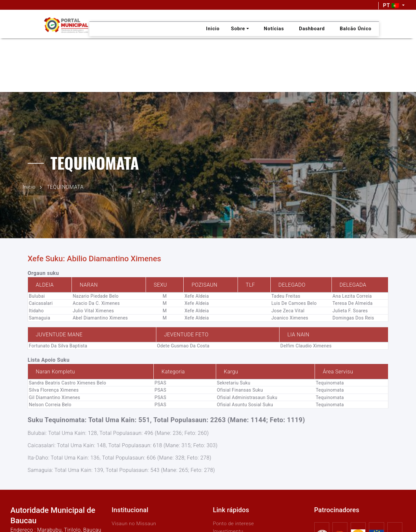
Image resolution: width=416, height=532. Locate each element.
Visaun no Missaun (135, 523)
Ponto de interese (234, 523)
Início (29, 186)
